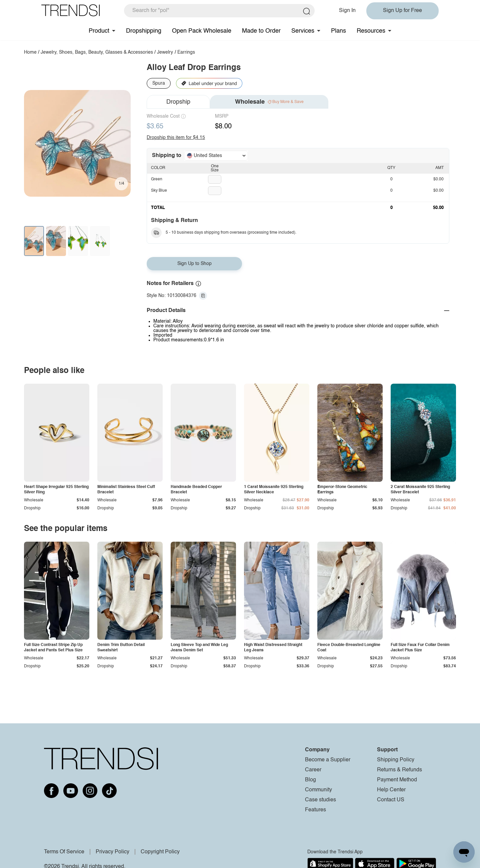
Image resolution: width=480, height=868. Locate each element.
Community (318, 790)
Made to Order (261, 31)
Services (303, 31)
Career (313, 770)
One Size (215, 168)
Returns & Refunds (399, 770)
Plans (338, 31)
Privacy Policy (112, 852)
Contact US (391, 800)
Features (315, 810)
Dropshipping (144, 31)
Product (99, 31)
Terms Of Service (64, 852)
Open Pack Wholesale (202, 31)
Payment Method (397, 780)
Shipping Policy (396, 760)
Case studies (320, 800)
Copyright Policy (160, 852)
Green (157, 179)
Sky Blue (159, 191)
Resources (371, 31)
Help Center (391, 790)
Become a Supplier (328, 760)
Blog (310, 780)
